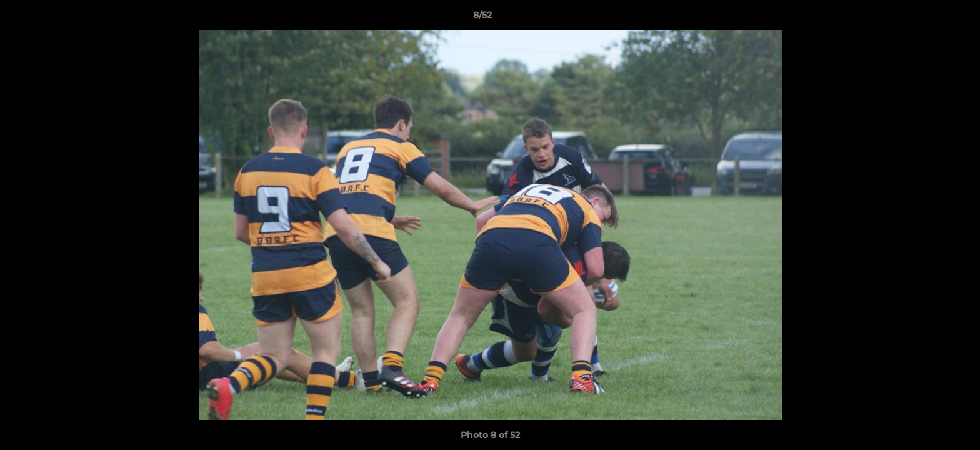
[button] (927, 18)
